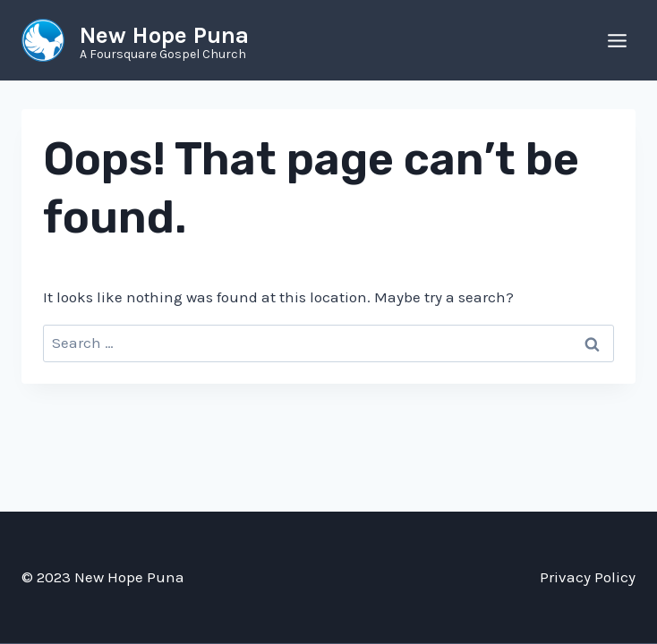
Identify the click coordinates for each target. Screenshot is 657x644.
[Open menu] (617, 40)
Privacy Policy (588, 577)
